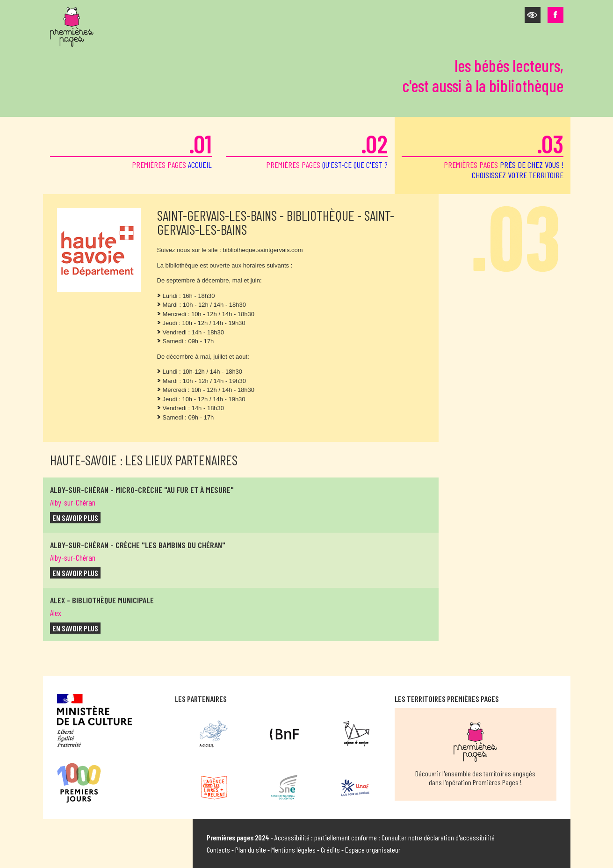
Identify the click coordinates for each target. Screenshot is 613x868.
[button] (533, 15)
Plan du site (251, 850)
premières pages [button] (483, 154)
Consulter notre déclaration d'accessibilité (438, 837)
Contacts (218, 850)
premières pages (131, 149)
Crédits (330, 850)
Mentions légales (293, 850)
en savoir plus (75, 518)
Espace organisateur (373, 850)
